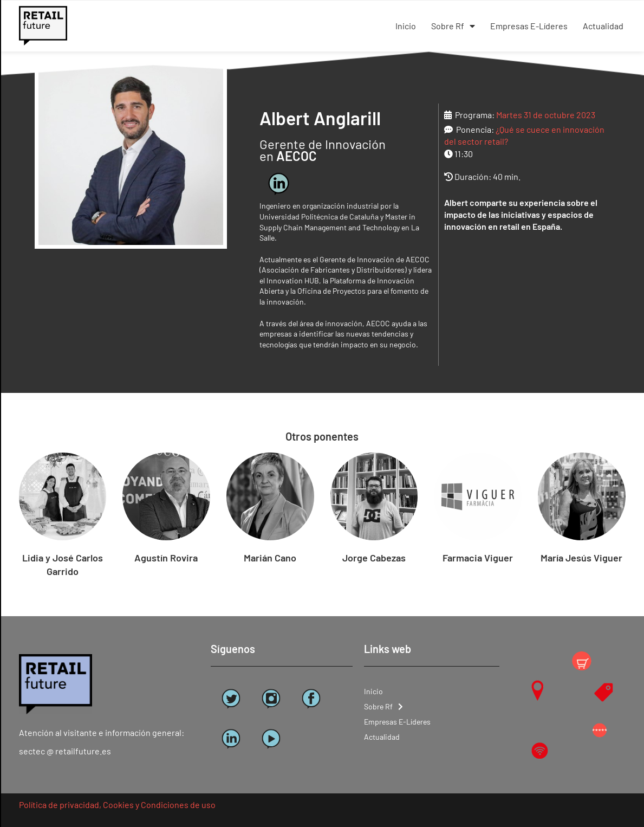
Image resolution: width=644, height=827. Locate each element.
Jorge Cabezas (374, 558)
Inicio (406, 26)
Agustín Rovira (166, 558)
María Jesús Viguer (581, 558)
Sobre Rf (453, 26)
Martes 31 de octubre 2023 (546, 115)
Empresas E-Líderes (529, 26)
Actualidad (603, 26)
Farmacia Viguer (478, 558)
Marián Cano (270, 558)
